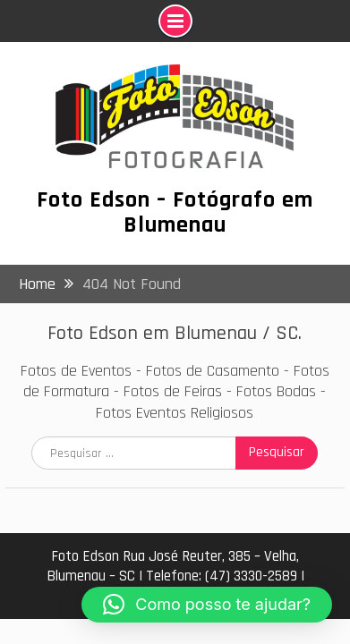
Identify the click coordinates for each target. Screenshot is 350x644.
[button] (207, 605)
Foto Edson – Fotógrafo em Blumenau (175, 213)
